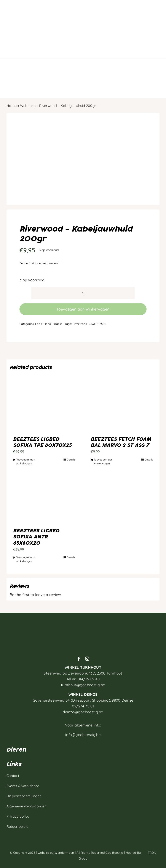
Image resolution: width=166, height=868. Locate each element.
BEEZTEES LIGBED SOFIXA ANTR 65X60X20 (36, 537)
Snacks (58, 324)
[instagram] (87, 659)
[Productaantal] (83, 293)
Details (71, 460)
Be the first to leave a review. (39, 263)
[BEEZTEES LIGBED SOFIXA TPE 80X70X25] (44, 409)
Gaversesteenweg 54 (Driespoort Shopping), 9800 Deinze (83, 700)
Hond (48, 324)
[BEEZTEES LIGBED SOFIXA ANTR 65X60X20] (44, 500)
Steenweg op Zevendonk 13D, (83, 673)
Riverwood (80, 324)
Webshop (28, 106)
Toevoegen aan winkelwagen (83, 309)
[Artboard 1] (83, 623)
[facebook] (79, 659)
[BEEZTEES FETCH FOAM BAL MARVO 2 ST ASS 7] (122, 409)
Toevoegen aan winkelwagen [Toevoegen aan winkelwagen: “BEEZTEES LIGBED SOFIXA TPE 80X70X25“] (26, 461)
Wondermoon (64, 853)
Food (39, 324)
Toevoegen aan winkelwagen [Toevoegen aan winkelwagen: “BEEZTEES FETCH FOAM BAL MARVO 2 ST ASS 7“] (103, 461)
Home (12, 106)
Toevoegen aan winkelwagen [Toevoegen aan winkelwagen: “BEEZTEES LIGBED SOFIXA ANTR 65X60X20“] (26, 559)
